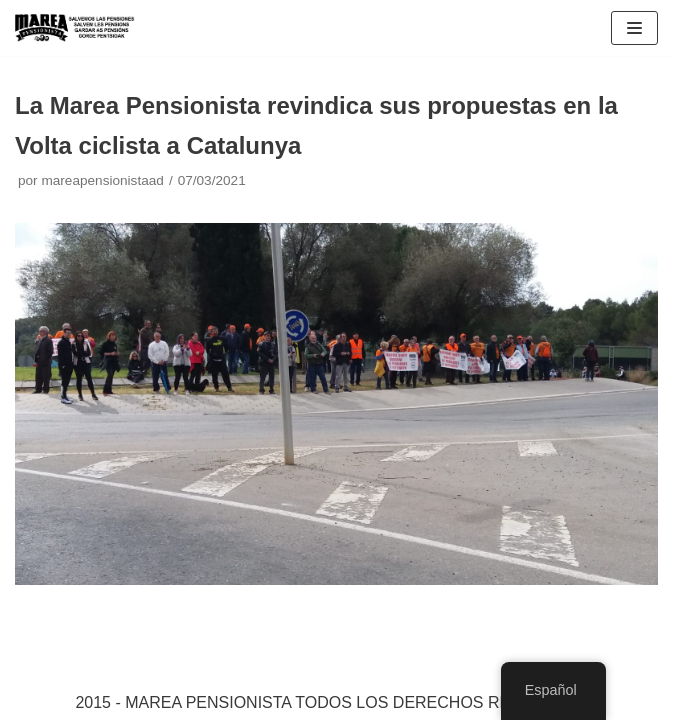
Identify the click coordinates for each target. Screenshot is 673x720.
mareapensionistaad (102, 180)
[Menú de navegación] (634, 28)
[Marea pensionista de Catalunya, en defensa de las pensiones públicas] (75, 28)
